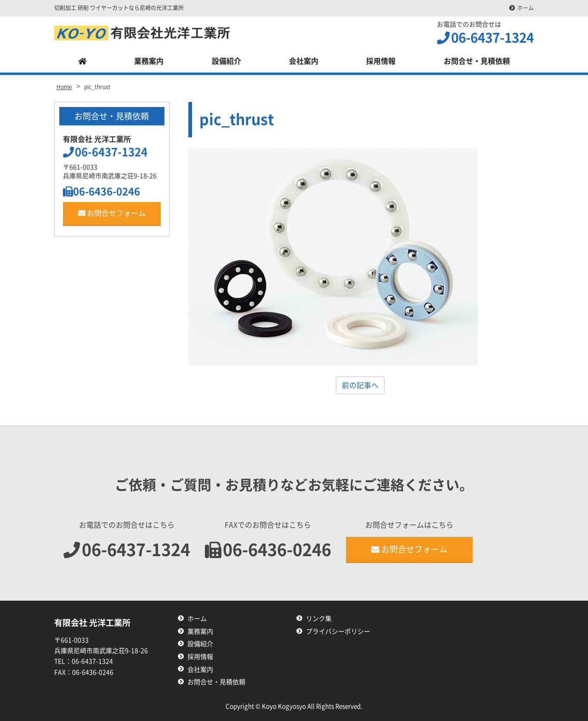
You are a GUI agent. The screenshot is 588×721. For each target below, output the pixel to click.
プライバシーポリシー (338, 631)
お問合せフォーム (112, 213)
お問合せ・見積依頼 (477, 61)
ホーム (526, 8)
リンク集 (319, 619)
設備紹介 (226, 61)
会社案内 (304, 61)
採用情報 (381, 61)
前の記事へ (360, 385)
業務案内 (149, 61)
